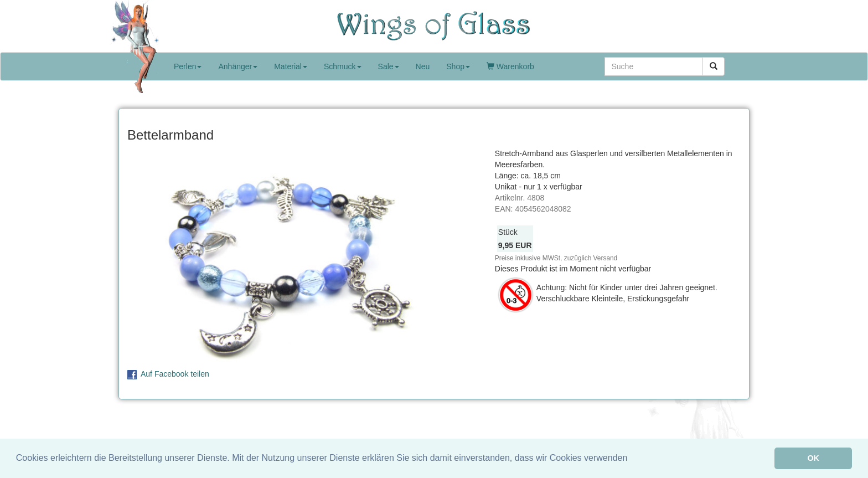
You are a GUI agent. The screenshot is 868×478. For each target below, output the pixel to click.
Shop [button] (458, 66)
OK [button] (813, 458)
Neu (423, 66)
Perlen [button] (188, 66)
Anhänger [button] (238, 66)
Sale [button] (389, 66)
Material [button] (291, 66)
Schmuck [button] (343, 66)
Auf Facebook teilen (175, 374)
